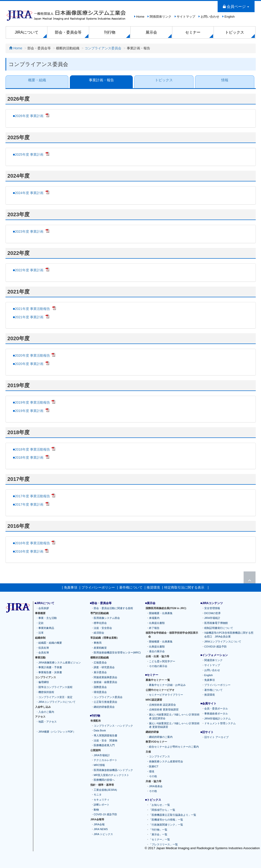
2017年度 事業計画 (29, 504)
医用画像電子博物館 (216, 623)
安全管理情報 (212, 608)
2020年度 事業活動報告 (32, 355)
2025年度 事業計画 (29, 154)
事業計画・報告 (101, 80)
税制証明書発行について (219, 628)
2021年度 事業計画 (29, 317)
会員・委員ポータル (216, 709)
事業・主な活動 (48, 618)
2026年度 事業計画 (29, 116)
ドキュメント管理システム (220, 724)
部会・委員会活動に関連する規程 (113, 608)
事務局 (98, 643)
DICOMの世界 (213, 613)
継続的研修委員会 (104, 707)
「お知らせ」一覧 (159, 805)
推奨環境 (153, 587)
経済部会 (99, 633)
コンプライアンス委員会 (103, 48)
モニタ (98, 795)
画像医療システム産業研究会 (166, 762)
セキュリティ (102, 800)
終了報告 (154, 628)
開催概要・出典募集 (161, 613)
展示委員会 (100, 672)
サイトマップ (186, 17)
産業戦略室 (100, 648)
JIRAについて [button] (27, 32)
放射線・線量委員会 (105, 682)
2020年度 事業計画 (29, 364)
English (230, 17)
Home (140, 17)
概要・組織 (37, 80)
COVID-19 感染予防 (105, 815)
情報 (225, 80)
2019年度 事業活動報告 (32, 402)
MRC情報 (99, 765)
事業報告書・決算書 (50, 672)
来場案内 (154, 618)
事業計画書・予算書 (50, 668)
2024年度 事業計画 (29, 193)
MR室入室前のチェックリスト (111, 775)
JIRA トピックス (103, 834)
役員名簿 (44, 648)
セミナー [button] (193, 32)
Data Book (100, 731)
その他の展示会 (158, 666)
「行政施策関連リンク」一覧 (166, 825)
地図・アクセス (48, 722)
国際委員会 (100, 687)
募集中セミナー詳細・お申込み (167, 685)
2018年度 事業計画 (29, 457)
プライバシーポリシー (98, 587)
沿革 (41, 633)
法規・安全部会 (103, 628)
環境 (152, 771)
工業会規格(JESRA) (105, 790)
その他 (153, 776)
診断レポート (102, 805)
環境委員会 (100, 692)
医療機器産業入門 (104, 745)
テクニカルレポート (105, 760)
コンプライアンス (159, 757)
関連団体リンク (213, 660)
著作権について (131, 587)
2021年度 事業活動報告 (33, 309)
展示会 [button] (151, 32)
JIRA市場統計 (102, 755)
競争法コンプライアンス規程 (55, 687)
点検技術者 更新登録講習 (164, 710)
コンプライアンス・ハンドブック (113, 726)
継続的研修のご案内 (161, 737)
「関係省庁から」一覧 (162, 810)
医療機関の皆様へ (104, 780)
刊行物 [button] (110, 32)
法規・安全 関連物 (105, 740)
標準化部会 (100, 623)
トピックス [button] (235, 32)
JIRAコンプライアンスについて (57, 702)
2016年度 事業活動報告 (32, 543)
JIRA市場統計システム (218, 719)
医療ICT (154, 766)
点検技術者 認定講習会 (162, 705)
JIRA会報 (99, 824)
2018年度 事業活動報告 (32, 449)
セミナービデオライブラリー (166, 695)
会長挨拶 (44, 608)
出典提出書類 (157, 623)
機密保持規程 (46, 692)
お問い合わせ (210, 17)
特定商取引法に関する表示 (184, 587)
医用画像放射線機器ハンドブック (113, 770)
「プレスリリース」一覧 (163, 844)
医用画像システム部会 (107, 618)
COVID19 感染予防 (215, 647)
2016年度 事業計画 (29, 551)
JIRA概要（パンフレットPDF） (57, 732)
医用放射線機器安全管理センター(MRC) (117, 653)
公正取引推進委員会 (105, 702)
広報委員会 (100, 663)
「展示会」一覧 (158, 835)
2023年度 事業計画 (29, 231)
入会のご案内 (46, 712)
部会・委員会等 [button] (68, 32)
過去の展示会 (157, 652)
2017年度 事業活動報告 (32, 496)
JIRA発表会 (156, 786)
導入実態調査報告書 (105, 735)
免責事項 (71, 587)
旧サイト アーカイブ (216, 737)
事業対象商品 (46, 628)
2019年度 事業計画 (29, 411)
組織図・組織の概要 (50, 643)
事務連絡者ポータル (216, 714)
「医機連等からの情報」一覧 (166, 820)
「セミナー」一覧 (159, 840)
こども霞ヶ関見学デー (162, 661)
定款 (41, 623)
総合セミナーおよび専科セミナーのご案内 (174, 747)
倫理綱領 (44, 682)
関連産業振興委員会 (105, 677)
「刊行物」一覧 (158, 830)
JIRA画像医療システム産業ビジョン (60, 663)
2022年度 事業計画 (29, 270)
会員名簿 (44, 653)
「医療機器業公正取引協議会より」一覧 (173, 815)
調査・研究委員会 (104, 668)
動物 (96, 810)
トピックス (164, 80)
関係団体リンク (161, 17)
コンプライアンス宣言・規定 (55, 697)
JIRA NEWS (101, 829)
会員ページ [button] (236, 7)
